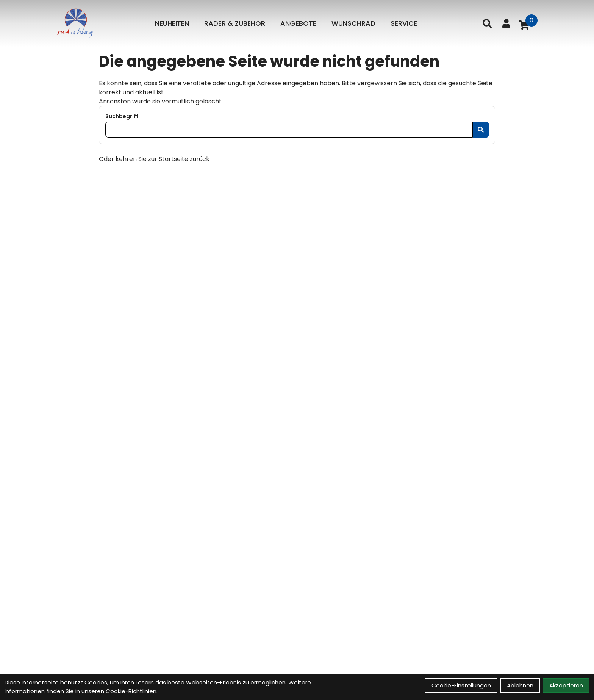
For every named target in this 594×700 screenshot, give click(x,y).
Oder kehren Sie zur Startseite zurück (154, 159)
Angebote (298, 23)
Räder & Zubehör (235, 23)
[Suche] (487, 23)
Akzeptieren (566, 685)
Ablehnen (520, 685)
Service (404, 23)
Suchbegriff (122, 116)
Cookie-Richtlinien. (132, 691)
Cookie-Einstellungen (461, 685)
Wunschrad (353, 23)
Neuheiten (172, 23)
